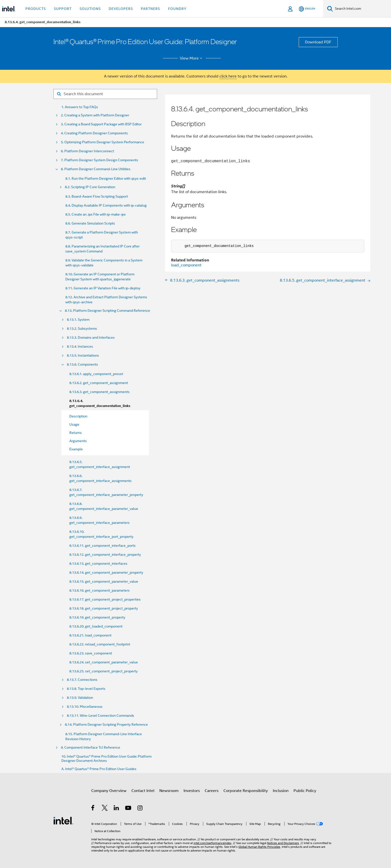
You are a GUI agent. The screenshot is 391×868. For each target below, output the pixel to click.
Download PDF (318, 42)
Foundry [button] (177, 9)
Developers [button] (121, 9)
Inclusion (281, 791)
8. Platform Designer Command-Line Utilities (96, 169)
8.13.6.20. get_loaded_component (96, 626)
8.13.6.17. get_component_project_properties (105, 599)
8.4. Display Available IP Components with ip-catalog (106, 205)
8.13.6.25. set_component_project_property (103, 671)
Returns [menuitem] (76, 433)
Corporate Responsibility (246, 791)
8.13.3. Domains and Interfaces (91, 338)
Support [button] (63, 9)
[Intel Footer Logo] (63, 820)
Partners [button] (150, 9)
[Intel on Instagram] (140, 809)
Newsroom (169, 791)
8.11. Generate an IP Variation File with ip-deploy (103, 288)
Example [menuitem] (76, 449)
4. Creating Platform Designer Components (94, 133)
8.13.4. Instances (80, 347)
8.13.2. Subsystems (82, 329)
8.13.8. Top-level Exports (86, 689)
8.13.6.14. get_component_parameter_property (106, 572)
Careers (212, 791)
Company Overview (109, 791)
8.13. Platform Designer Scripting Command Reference (107, 311)
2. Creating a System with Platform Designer (95, 115)
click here (228, 76)
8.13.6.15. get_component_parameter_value (104, 581)
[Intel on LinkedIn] (117, 809)
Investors (192, 791)
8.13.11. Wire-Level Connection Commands (100, 716)
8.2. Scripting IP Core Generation (90, 187)
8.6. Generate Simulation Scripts (90, 223)
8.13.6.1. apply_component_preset (96, 374)
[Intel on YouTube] (129, 809)
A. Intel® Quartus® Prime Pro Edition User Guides (99, 769)
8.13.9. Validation (80, 698)
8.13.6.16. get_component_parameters (99, 590)
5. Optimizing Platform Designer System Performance (102, 142)
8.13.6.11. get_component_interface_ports (102, 546)
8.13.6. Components (82, 364)
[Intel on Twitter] (105, 809)
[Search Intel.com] (362, 9)
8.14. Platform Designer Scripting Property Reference (106, 725)
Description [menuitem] (78, 416)
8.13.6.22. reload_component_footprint (100, 644)
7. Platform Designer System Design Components (99, 160)
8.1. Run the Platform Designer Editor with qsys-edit (106, 178)
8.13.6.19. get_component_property (97, 617)
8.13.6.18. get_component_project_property (104, 608)
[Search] (330, 9)
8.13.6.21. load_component (90, 635)
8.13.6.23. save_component (91, 653)
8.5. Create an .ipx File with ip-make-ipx (96, 214)
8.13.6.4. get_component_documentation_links (100, 403)
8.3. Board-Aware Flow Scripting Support (97, 196)
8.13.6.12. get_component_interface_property (105, 554)
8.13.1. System (78, 320)
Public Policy (305, 791)
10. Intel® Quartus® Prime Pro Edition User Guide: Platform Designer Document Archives (106, 759)
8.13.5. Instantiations (83, 355)
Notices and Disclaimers (283, 843)
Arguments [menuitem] (78, 441)
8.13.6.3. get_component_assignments (99, 392)
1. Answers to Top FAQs (80, 107)
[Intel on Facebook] (93, 809)
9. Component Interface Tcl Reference (91, 748)
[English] (307, 9)
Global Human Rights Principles (259, 847)
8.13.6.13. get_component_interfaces (98, 563)
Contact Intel (143, 791)
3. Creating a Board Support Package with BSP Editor (101, 124)
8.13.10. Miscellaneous (85, 707)
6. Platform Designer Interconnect (87, 151)
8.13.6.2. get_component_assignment (99, 383)
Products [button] (36, 9)
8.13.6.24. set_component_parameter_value (104, 662)
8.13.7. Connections (82, 680)
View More (192, 58)
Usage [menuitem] (74, 424)
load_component (186, 265)
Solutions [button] (90, 9)
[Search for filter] (105, 94)
